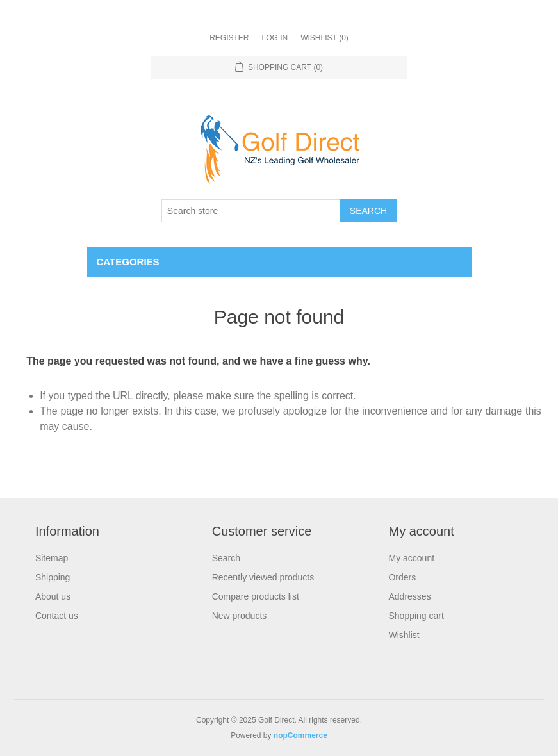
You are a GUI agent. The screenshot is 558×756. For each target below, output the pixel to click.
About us (53, 596)
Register (229, 38)
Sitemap (52, 558)
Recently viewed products (263, 577)
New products (240, 616)
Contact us (57, 616)
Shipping (53, 577)
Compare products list (256, 596)
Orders (402, 577)
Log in (275, 38)
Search (368, 211)
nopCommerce (300, 735)
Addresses (409, 596)
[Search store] (251, 211)
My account (411, 558)
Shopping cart (416, 616)
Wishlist (404, 635)
